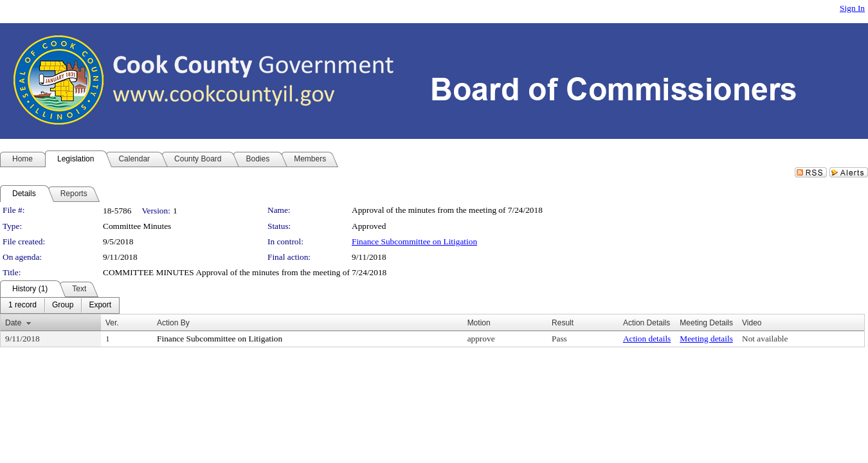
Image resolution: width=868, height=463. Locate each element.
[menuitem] (23, 305)
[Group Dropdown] (63, 305)
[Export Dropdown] (100, 305)
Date (13, 323)
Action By (173, 323)
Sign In (852, 8)
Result (563, 323)
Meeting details (706, 339)
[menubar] (60, 305)
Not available (765, 339)
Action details (647, 339)
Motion (479, 323)
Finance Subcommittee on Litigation (414, 241)
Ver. (112, 323)
